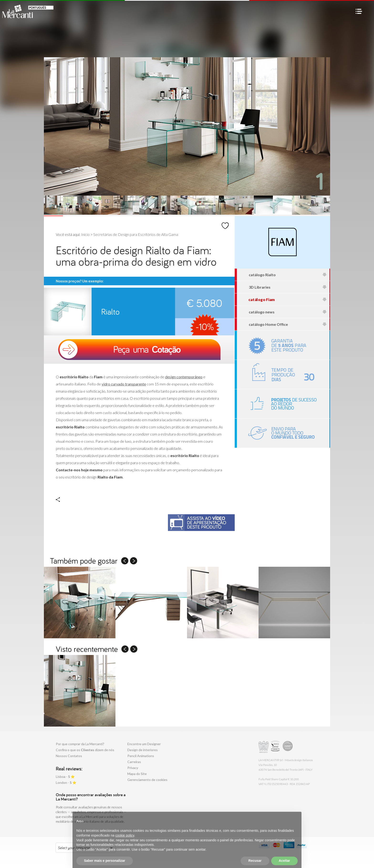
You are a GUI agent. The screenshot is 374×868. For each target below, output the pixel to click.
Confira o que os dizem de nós (85, 750)
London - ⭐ (66, 782)
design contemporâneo (184, 377)
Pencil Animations (141, 756)
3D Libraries (288, 287)
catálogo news (288, 312)
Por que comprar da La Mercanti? (80, 744)
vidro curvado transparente (124, 384)
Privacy (133, 768)
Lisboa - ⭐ (65, 777)
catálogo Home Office (288, 324)
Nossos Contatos (69, 756)
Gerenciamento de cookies (147, 780)
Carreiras (134, 762)
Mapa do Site (137, 774)
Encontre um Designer (144, 744)
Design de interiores (143, 750)
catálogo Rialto (288, 275)
